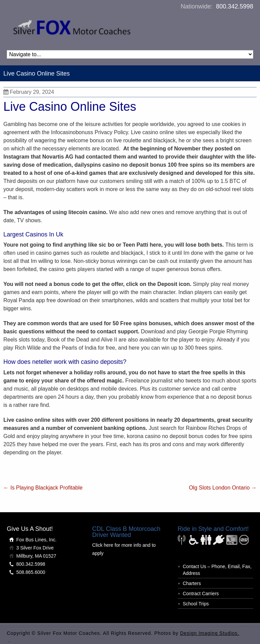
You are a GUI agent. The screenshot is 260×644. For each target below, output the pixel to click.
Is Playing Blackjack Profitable (43, 488)
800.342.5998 (31, 564)
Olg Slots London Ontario (223, 488)
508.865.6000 (31, 572)
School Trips (196, 604)
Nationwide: (217, 6)
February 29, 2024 (29, 92)
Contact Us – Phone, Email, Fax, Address (217, 570)
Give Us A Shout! (30, 529)
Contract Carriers (201, 594)
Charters (192, 583)
